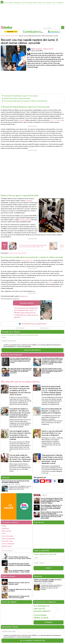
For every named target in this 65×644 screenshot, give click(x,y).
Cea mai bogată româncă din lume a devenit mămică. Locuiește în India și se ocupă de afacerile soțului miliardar (20, 436)
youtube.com (23, 296)
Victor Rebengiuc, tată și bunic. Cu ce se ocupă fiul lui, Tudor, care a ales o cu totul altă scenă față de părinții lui (51, 508)
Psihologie (30, 3)
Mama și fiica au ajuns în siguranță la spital (17, 98)
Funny (54, 3)
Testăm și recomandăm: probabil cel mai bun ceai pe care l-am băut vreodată (48, 581)
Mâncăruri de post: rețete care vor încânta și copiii (19, 584)
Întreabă (49, 623)
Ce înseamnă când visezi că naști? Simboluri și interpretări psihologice (20, 565)
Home (3, 36)
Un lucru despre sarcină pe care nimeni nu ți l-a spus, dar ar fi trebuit (20, 558)
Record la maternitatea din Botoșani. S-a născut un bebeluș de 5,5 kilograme (52, 411)
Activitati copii (7, 541)
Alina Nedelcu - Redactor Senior (44, 49)
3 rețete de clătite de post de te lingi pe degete (20, 591)
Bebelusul (18, 3)
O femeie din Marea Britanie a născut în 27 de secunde (21, 96)
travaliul (50, 282)
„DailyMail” (22, 120)
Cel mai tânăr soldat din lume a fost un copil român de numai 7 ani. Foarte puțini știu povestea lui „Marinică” (20, 459)
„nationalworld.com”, (27, 260)
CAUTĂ (49, 569)
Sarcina (6, 3)
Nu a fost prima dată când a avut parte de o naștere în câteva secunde (26, 101)
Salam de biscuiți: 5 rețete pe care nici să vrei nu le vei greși (19, 597)
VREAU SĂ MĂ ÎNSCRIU (32, 351)
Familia (40, 3)
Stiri (44, 3)
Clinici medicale (8, 544)
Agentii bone (7, 547)
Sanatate (49, 3)
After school (6, 531)
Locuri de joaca (8, 536)
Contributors (60, 3)
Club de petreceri (8, 539)
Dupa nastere (15, 36)
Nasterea (11, 3)
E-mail (3, 338)
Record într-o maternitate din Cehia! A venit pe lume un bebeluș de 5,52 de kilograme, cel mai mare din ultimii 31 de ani (20, 391)
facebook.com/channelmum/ (17, 253)
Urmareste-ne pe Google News (32, 324)
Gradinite (5, 529)
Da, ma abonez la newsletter (32, 641)
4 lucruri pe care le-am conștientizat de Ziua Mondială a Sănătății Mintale (15, 482)
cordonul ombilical (25, 220)
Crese (4, 526)
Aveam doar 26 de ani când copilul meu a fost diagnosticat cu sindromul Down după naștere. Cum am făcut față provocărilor (21, 371)
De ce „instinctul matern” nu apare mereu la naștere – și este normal (19, 572)
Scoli (4, 534)
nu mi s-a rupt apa (56, 120)
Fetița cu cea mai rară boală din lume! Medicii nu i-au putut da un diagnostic (52, 434)
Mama (35, 3)
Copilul (24, 3)
